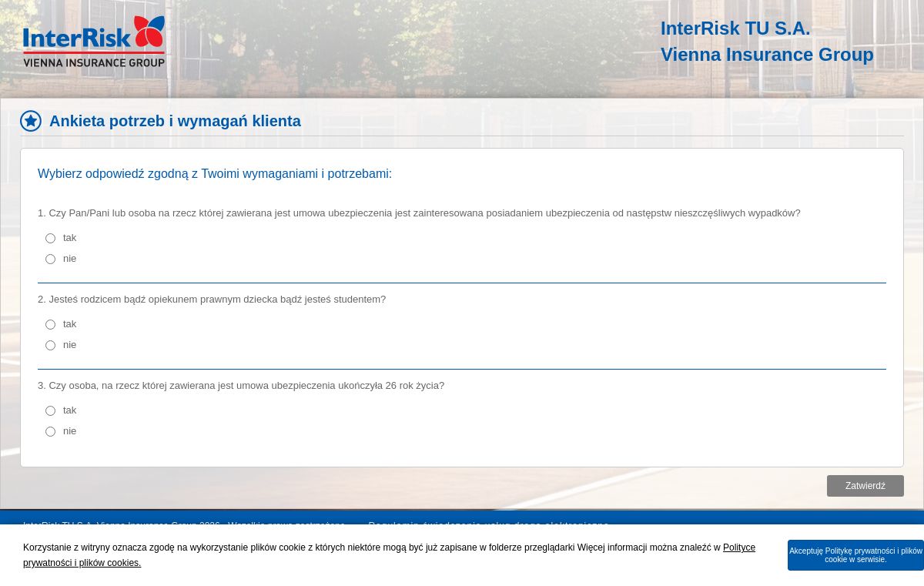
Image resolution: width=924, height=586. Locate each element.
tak (70, 238)
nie (70, 258)
